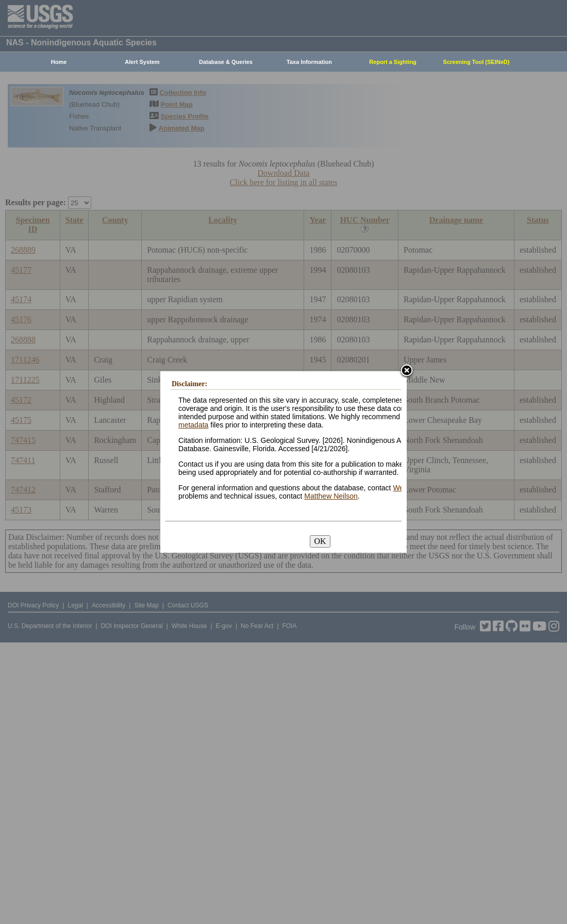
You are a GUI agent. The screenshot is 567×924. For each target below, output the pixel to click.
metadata (193, 425)
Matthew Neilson (331, 496)
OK (320, 541)
